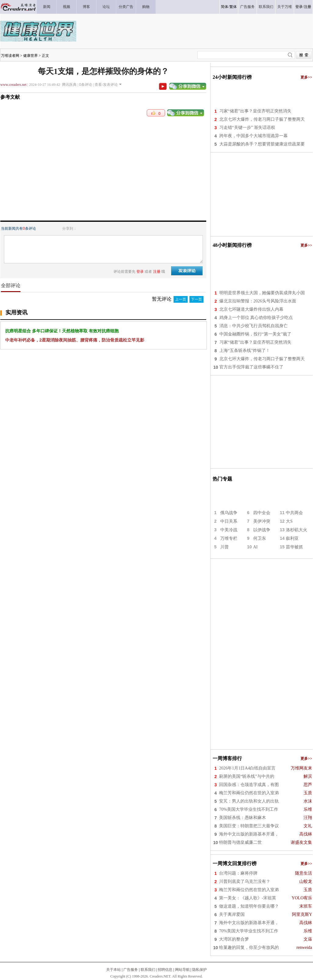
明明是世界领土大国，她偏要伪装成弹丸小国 (262, 293)
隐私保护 (200, 970)
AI (255, 547)
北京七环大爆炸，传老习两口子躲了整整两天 (262, 119)
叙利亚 (292, 538)
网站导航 (182, 970)
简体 (225, 7)
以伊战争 (262, 530)
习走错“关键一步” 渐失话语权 (247, 128)
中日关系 (229, 521)
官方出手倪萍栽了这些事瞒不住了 (251, 367)
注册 (308, 7)
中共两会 (294, 513)
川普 (225, 547)
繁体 (233, 7)
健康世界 (31, 56)
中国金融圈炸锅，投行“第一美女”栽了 (255, 334)
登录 (299, 7)
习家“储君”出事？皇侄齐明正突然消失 (255, 111)
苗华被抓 (294, 547)
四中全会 (262, 513)
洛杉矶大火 (297, 530)
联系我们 (148, 970)
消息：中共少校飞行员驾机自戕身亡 (254, 326)
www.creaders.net (13, 85)
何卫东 (260, 538)
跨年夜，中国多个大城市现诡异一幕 (254, 136)
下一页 (196, 299)
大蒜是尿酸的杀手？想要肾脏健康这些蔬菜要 (262, 144)
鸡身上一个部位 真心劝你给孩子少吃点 (256, 318)
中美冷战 (229, 530)
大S (289, 521)
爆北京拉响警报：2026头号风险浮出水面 (258, 301)
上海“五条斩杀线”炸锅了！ (245, 351)
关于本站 (113, 970)
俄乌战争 (229, 513)
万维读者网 (10, 56)
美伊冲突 (262, 521)
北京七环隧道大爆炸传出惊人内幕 (251, 309)
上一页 (181, 299)
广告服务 (131, 970)
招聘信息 (165, 970)
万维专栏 (229, 538)
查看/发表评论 (106, 85)
